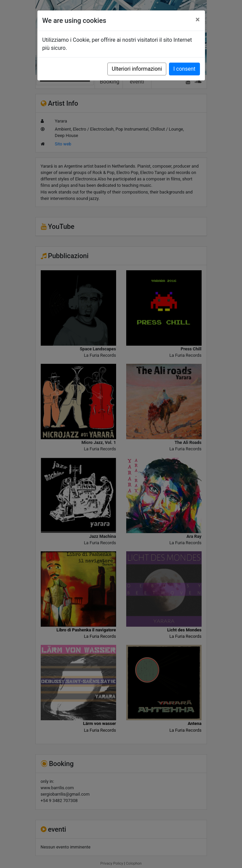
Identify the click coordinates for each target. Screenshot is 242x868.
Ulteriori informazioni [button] (137, 69)
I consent (184, 69)
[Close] (198, 20)
